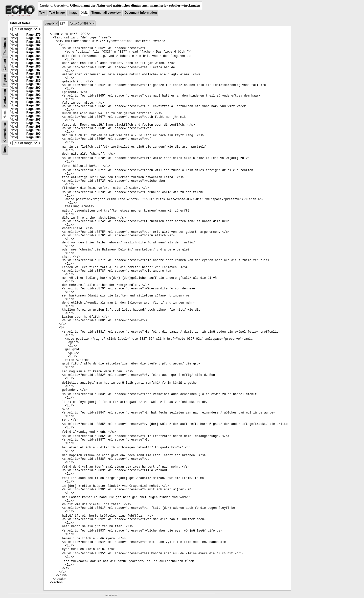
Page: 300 (33, 134)
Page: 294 (33, 105)
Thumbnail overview (106, 13)
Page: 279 (33, 35)
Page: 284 (33, 52)
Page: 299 (33, 130)
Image (73, 13)
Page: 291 (33, 91)
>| (93, 24)
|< (54, 24)
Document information (141, 13)
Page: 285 (33, 59)
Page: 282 (33, 45)
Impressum (111, 595)
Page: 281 (33, 42)
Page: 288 (33, 74)
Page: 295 (33, 109)
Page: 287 (33, 70)
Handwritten (5, 98)
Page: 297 (33, 120)
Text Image (57, 13)
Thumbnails (5, 47)
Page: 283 (33, 49)
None (5, 149)
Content (5, 65)
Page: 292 (33, 95)
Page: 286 (33, 63)
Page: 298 (33, 127)
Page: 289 (33, 81)
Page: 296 (33, 116)
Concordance (5, 132)
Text (42, 13)
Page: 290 (33, 88)
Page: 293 (33, 98)
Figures (5, 80)
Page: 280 (33, 38)
